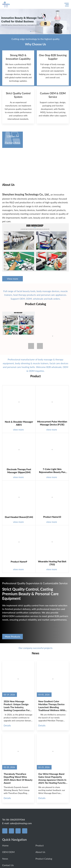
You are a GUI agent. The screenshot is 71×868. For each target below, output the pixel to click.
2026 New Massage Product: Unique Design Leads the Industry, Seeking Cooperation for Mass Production (17, 706)
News (5, 859)
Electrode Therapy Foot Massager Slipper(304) (19, 471)
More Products (13, 636)
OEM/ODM (8, 852)
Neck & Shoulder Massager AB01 (19, 423)
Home (5, 845)
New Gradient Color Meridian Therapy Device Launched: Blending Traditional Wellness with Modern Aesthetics (52, 706)
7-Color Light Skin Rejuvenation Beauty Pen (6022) (52, 471)
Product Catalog (44, 859)
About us (40, 852)
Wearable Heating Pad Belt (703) (52, 563)
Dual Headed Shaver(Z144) (19, 517)
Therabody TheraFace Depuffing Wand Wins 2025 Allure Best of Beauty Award (18, 778)
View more (13, 279)
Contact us (8, 865)
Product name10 (52, 517)
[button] (40, 346)
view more (20, 429)
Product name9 (19, 562)
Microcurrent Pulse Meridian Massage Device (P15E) (52, 423)
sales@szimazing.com (21, 823)
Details (7, 725)
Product (40, 845)
